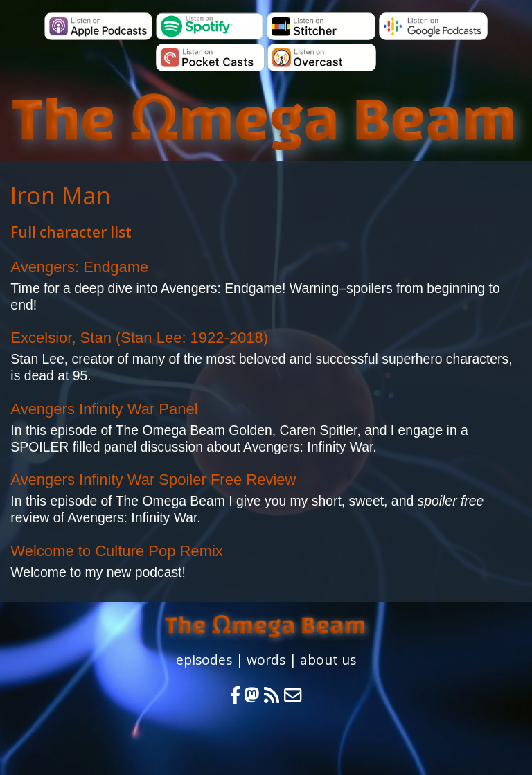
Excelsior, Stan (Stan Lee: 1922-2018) (139, 338)
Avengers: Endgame (79, 267)
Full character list (71, 232)
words (266, 660)
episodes (204, 660)
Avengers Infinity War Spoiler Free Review (153, 480)
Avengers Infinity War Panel (104, 409)
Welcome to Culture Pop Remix (117, 551)
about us (328, 660)
